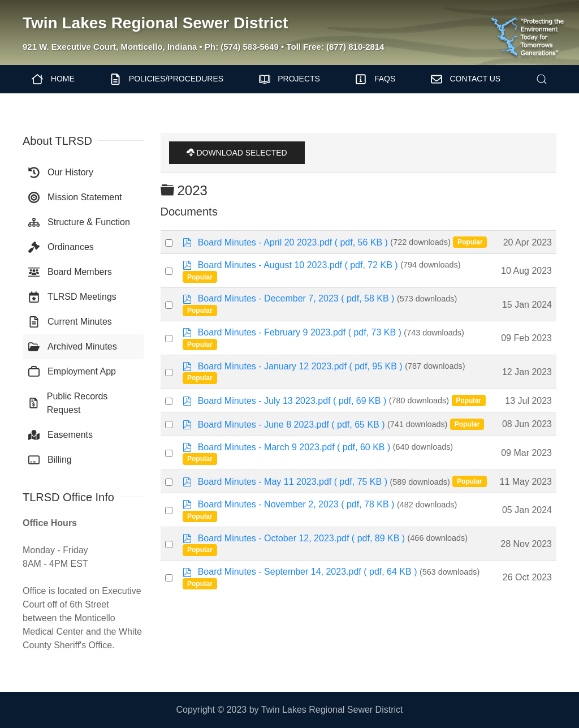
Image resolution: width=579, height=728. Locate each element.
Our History (61, 173)
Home (53, 79)
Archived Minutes (73, 347)
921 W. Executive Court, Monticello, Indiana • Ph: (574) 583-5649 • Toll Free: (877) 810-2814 (204, 47)
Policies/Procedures (167, 79)
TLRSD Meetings (72, 297)
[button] (541, 79)
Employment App (72, 372)
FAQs (375, 79)
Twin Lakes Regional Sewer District (155, 23)
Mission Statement (75, 197)
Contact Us (466, 79)
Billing (50, 460)
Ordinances (61, 247)
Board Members (70, 272)
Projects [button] (289, 79)
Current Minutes (70, 322)
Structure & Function (79, 222)
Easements (61, 435)
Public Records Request (68, 403)
